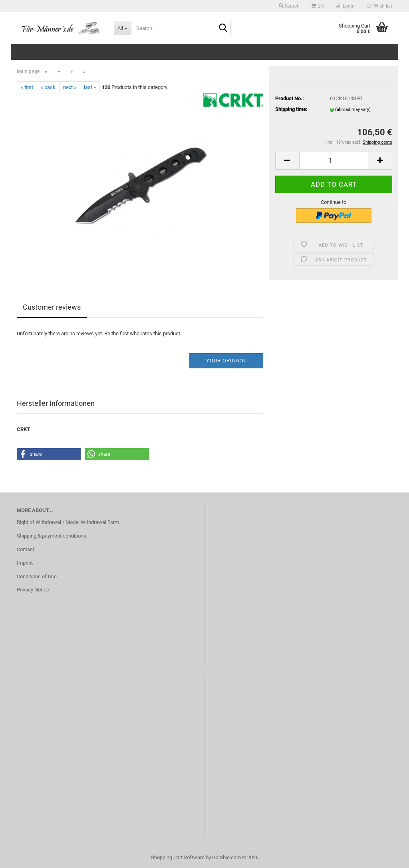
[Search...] (122, 28)
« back (48, 87)
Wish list (379, 6)
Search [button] (289, 6)
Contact (26, 549)
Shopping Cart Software (178, 857)
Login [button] (345, 6)
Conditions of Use (37, 576)
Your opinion (226, 361)
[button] (318, 6)
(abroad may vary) (353, 110)
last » (90, 87)
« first (27, 87)
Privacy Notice (33, 590)
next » (70, 87)
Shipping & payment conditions (52, 536)
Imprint (25, 563)
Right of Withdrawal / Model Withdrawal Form (68, 522)
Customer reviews (52, 307)
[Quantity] (334, 161)
